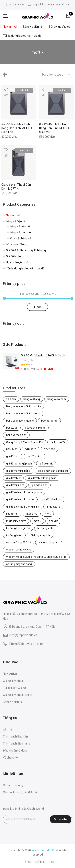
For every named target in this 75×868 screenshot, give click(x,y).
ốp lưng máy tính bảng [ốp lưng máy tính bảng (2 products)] (19, 564)
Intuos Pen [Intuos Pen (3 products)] (12, 514)
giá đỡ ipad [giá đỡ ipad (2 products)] (13, 456)
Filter (37, 307)
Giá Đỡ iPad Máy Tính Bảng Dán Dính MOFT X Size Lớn (17, 128)
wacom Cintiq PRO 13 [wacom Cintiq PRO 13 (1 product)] (18, 542)
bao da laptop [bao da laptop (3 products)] (49, 421)
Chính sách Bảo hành (16, 736)
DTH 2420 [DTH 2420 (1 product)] (12, 449)
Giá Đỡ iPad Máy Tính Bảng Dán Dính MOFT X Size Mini (55, 128)
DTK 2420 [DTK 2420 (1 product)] (49, 449)
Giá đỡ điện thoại (13, 681)
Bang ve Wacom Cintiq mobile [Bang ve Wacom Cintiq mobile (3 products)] (23, 406)
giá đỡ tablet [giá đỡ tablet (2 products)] (13, 478)
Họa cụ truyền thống (19, 262)
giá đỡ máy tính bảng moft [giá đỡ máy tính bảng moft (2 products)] (53, 471)
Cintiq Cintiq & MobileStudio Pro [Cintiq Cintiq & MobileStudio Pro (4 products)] (25, 442)
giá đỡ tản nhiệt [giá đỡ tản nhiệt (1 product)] (15, 485)
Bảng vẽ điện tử (33, 27)
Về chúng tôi (11, 758)
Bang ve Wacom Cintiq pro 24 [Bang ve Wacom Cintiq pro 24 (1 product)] (23, 413)
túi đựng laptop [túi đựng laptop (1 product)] (46, 528)
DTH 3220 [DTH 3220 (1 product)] (31, 449)
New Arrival (10, 674)
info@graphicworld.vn (23, 635)
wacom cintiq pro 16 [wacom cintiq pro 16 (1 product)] (50, 542)
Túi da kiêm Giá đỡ (14, 688)
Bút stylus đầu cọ (59, 27)
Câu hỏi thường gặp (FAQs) (20, 792)
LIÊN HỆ (40, 862)
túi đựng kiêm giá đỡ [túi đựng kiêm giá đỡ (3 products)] (18, 528)
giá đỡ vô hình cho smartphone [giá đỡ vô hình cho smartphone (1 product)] (24, 492)
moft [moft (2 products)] (48, 514)
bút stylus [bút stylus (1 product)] (12, 428)
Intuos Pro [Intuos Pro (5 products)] (32, 514)
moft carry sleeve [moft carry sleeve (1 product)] (16, 521)
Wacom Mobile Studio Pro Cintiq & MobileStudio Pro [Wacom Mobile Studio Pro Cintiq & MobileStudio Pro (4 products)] (36, 557)
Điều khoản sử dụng (15, 751)
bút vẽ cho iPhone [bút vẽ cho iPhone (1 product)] (35, 428)
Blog (52, 862)
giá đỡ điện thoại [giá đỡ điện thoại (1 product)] (52, 499)
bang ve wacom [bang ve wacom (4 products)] (57, 399)
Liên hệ (7, 729)
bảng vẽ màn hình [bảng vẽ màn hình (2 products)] (16, 435)
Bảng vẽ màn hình (21, 232)
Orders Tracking (13, 785)
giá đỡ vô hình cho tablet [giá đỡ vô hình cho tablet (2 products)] (20, 499)
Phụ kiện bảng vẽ (20, 238)
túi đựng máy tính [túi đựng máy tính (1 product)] (40, 535)
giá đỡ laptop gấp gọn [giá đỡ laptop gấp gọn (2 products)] (19, 464)
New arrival (10, 27)
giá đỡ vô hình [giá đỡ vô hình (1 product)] (39, 485)
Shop (28, 862)
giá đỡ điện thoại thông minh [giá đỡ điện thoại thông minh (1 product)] (23, 507)
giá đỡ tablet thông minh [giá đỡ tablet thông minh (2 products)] (42, 478)
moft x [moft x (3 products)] (37, 521)
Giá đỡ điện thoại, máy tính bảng (26, 250)
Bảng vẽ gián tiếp (21, 226)
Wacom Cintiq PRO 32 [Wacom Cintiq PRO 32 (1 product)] (19, 550)
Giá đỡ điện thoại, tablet (18, 695)
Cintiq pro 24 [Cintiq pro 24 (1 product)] (58, 442)
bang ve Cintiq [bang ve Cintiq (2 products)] (32, 399)
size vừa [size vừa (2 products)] (53, 521)
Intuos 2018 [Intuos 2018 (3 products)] (53, 507)
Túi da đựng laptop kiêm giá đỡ (22, 36)
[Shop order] (56, 75)
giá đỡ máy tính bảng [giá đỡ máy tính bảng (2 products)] (18, 471)
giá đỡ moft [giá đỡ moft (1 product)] (46, 464)
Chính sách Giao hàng (16, 744)
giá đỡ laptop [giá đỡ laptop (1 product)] (34, 456)
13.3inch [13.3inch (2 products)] (11, 399)
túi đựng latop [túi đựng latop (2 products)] (14, 535)
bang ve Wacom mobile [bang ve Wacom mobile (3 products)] (20, 421)
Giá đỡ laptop (14, 256)
